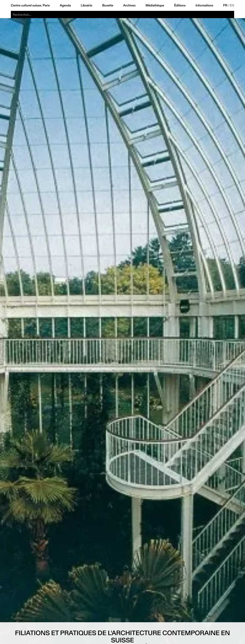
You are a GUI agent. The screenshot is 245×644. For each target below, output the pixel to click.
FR (225, 5)
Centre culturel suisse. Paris (30, 5)
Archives (129, 5)
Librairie (86, 5)
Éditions (180, 5)
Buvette (108, 5)
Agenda (65, 5)
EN (232, 5)
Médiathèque (155, 5)
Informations (204, 5)
